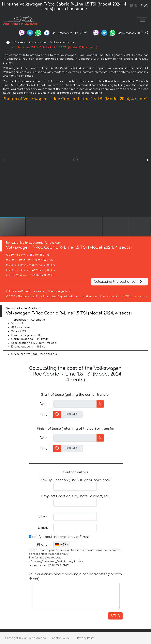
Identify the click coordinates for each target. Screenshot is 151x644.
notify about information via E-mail (59, 537)
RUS (134, 6)
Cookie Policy (61, 638)
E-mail (43, 528)
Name (43, 517)
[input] (75, 404)
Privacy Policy (86, 638)
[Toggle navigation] (142, 21)
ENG (144, 6)
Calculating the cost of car (119, 282)
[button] (147, 160)
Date (44, 404)
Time (44, 415)
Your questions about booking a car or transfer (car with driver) (75, 577)
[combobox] (62, 545)
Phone (42, 545)
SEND (115, 616)
